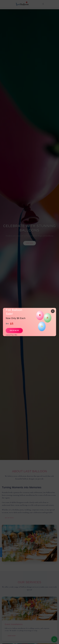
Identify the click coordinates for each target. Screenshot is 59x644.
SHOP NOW (14, 330)
